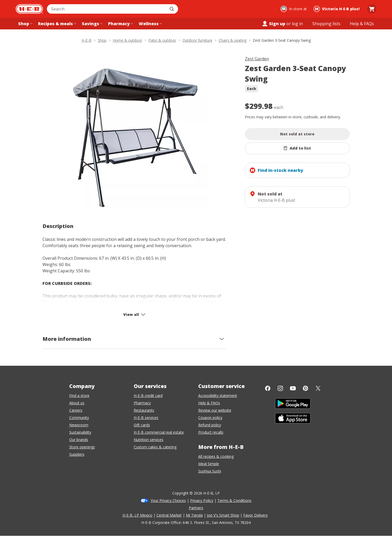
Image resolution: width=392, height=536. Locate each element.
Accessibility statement (218, 396)
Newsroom (79, 425)
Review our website (215, 410)
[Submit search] (172, 9)
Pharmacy (142, 403)
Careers (76, 410)
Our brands (79, 440)
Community (79, 418)
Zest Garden (257, 59)
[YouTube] (293, 388)
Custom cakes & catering (155, 447)
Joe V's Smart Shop (223, 515)
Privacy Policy (202, 500)
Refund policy (210, 425)
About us (77, 403)
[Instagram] (280, 388)
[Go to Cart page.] (372, 9)
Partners (196, 508)
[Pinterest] (305, 388)
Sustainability (80, 432)
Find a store (79, 396)
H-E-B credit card (148, 396)
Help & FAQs (209, 403)
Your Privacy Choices (168, 500)
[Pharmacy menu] (120, 24)
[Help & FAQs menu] (362, 24)
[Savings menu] (92, 24)
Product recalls (211, 432)
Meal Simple (209, 464)
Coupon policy (210, 418)
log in (297, 24)
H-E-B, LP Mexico (137, 515)
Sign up (273, 24)
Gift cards (142, 425)
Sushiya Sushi (210, 471)
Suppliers (77, 454)
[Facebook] (268, 388)
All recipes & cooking (216, 456)
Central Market (169, 515)
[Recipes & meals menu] (57, 24)
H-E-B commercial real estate (159, 432)
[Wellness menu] (150, 24)
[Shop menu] (25, 24)
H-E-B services (146, 418)
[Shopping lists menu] (326, 24)
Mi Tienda (194, 515)
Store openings (82, 447)
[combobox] (107, 9)
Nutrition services (149, 440)
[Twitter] (318, 388)
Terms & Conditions (234, 500)
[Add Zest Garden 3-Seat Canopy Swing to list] (297, 148)
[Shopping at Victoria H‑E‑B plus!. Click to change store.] (337, 9)
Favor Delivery (256, 515)
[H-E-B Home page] (29, 9)
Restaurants (144, 410)
